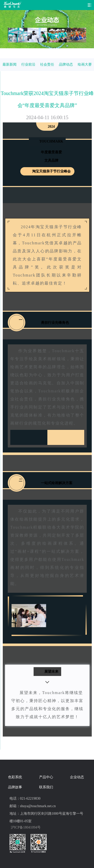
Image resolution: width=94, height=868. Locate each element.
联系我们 (46, 787)
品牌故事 (15, 787)
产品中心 (46, 777)
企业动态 (77, 777)
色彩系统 (15, 777)
